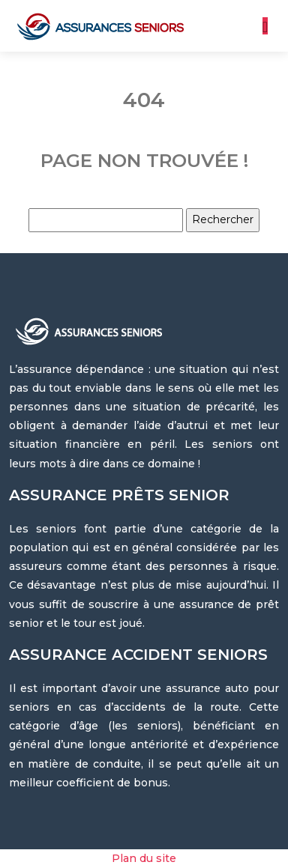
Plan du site (144, 858)
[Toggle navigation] (265, 26)
